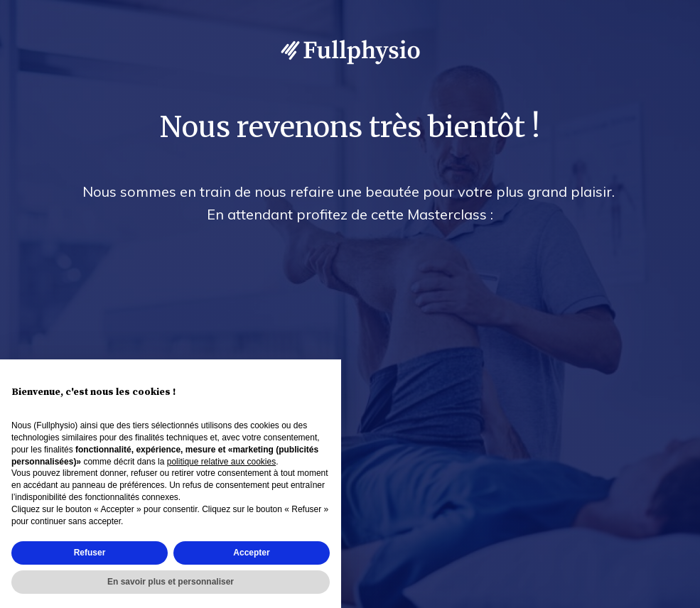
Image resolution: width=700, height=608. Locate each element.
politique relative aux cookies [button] (221, 462)
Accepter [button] (251, 553)
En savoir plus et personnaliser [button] (171, 582)
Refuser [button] (90, 553)
